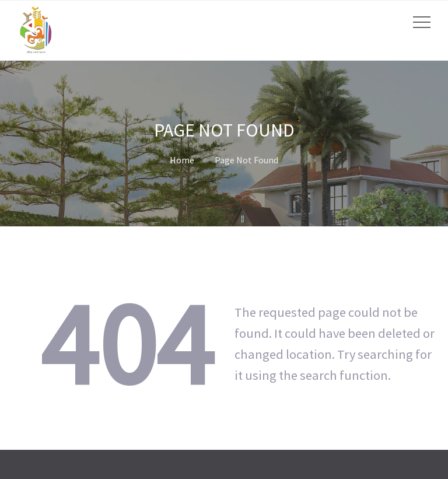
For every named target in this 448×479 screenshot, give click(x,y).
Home (182, 160)
